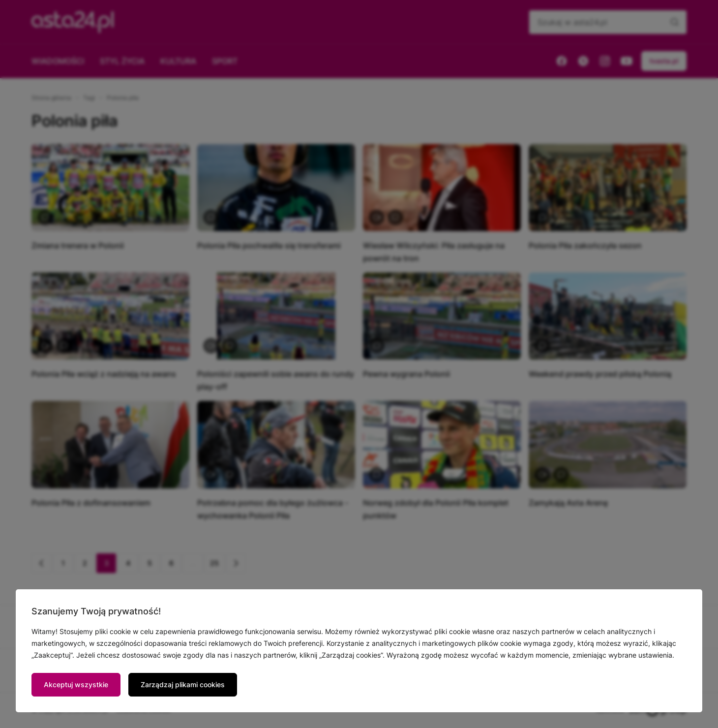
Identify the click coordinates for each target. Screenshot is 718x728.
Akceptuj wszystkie (76, 684)
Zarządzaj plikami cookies (183, 684)
